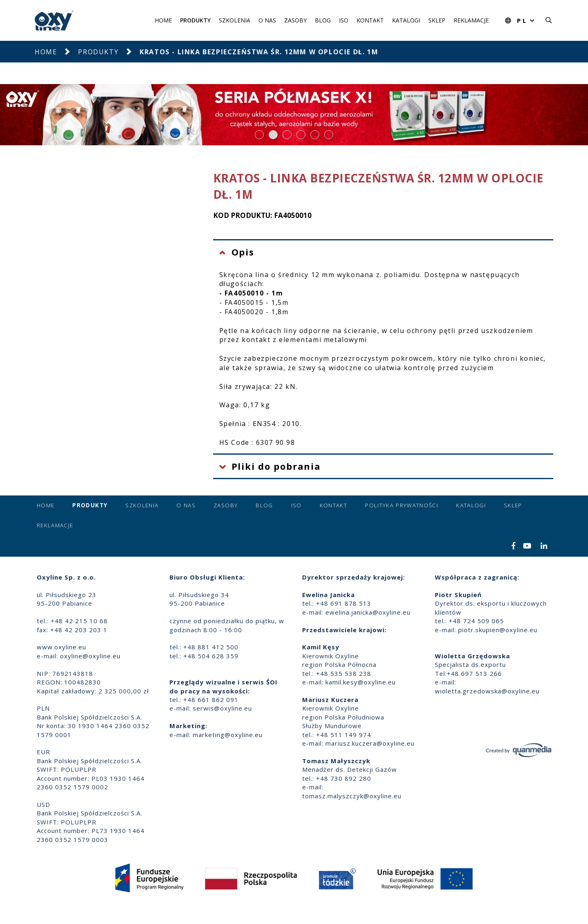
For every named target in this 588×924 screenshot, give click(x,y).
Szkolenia (235, 20)
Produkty (195, 20)
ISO (344, 20)
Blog (323, 20)
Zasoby (295, 20)
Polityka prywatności (402, 505)
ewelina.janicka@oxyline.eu (368, 612)
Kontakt (370, 20)
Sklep (437, 20)
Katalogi (406, 20)
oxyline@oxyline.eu (90, 656)
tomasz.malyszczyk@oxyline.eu (352, 796)
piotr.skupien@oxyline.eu (498, 630)
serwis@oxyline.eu (222, 708)
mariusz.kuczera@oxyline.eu (370, 743)
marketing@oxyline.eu (228, 735)
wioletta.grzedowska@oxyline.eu (487, 691)
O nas (267, 20)
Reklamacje (471, 20)
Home (163, 20)
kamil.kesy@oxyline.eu (361, 682)
